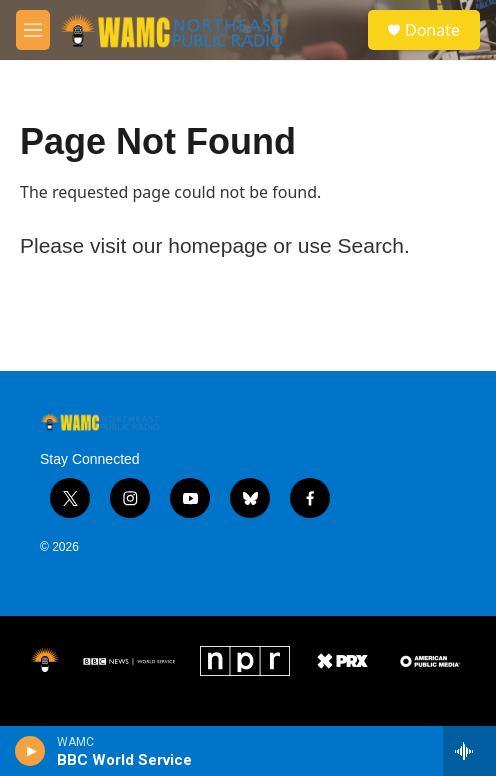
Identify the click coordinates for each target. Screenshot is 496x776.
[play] (30, 751)
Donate (432, 30)
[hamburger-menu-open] (33, 30)
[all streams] (469, 751)
